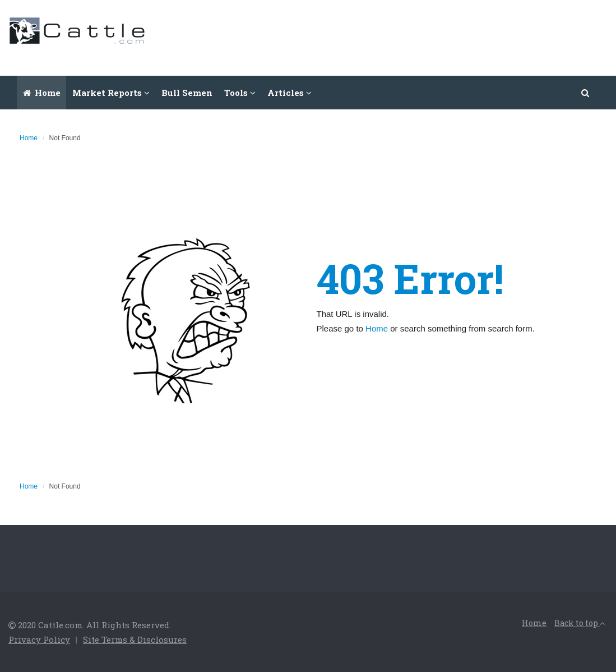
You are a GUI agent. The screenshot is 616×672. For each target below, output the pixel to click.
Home (42, 93)
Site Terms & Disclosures (135, 639)
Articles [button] (290, 93)
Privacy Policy (39, 639)
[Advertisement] (404, 36)
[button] (586, 93)
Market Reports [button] (111, 93)
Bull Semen (187, 93)
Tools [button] (240, 93)
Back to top (580, 623)
